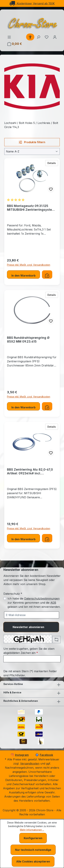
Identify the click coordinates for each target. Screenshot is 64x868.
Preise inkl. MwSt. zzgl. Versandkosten (29, 265)
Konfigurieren (33, 838)
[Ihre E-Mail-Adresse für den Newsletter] (32, 615)
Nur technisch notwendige (33, 850)
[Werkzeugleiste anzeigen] (30, 37)
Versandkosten (30, 763)
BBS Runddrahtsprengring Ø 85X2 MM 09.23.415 (28, 340)
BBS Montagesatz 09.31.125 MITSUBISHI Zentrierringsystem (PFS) (31, 208)
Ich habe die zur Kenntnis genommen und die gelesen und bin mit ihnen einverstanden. (34, 603)
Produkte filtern (32, 142)
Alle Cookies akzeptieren (33, 861)
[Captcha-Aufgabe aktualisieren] (56, 640)
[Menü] (9, 37)
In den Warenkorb (23, 276)
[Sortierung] (32, 151)
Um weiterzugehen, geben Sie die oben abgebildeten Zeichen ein (29, 651)
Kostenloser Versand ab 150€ (32, 3)
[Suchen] (38, 37)
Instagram (20, 755)
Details (53, 163)
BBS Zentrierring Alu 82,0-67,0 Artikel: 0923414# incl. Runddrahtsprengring (30, 471)
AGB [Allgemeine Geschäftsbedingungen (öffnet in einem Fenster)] (53, 603)
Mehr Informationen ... (32, 830)
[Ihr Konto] (55, 37)
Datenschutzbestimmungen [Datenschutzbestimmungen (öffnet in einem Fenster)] (42, 598)
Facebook (44, 755)
